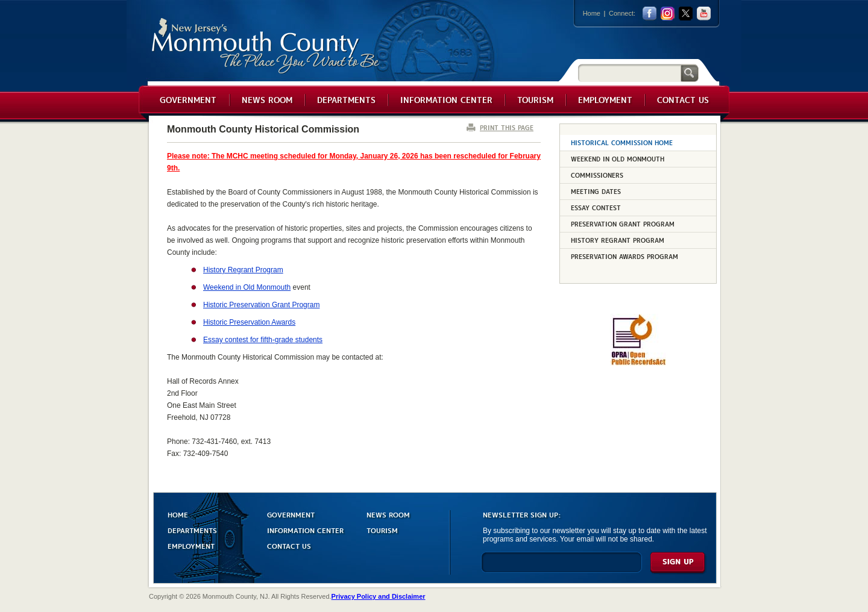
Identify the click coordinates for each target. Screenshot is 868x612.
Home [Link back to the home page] (592, 13)
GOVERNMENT (291, 514)
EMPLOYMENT (191, 545)
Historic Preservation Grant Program (261, 305)
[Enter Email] (561, 568)
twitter (686, 14)
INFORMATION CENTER (305, 530)
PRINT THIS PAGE (507, 127)
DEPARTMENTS (192, 530)
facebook (649, 14)
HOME (178, 514)
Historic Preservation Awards (249, 322)
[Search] (629, 73)
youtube (704, 14)
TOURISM (382, 530)
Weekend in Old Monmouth (247, 287)
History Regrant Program (243, 270)
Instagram (668, 14)
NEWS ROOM (388, 514)
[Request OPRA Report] (638, 363)
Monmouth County (266, 46)
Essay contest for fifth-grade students (263, 340)
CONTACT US (289, 545)
